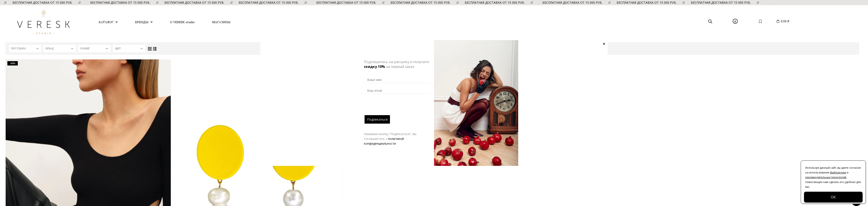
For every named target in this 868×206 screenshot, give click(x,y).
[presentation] (398, 107)
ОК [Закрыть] (833, 197)
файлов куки (838, 172)
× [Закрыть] (604, 44)
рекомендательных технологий (826, 177)
